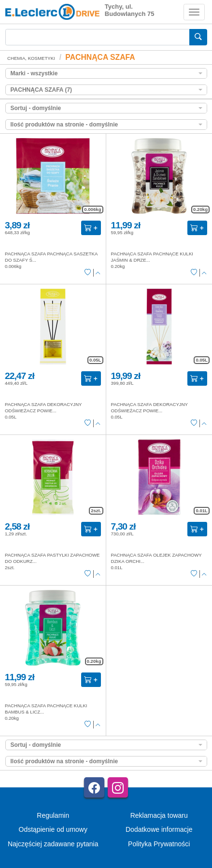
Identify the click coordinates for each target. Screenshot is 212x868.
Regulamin (53, 815)
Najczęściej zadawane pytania (53, 844)
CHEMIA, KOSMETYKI (31, 58)
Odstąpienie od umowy (53, 829)
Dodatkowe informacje (159, 829)
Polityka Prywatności (159, 844)
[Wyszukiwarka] (98, 37)
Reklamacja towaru (159, 815)
